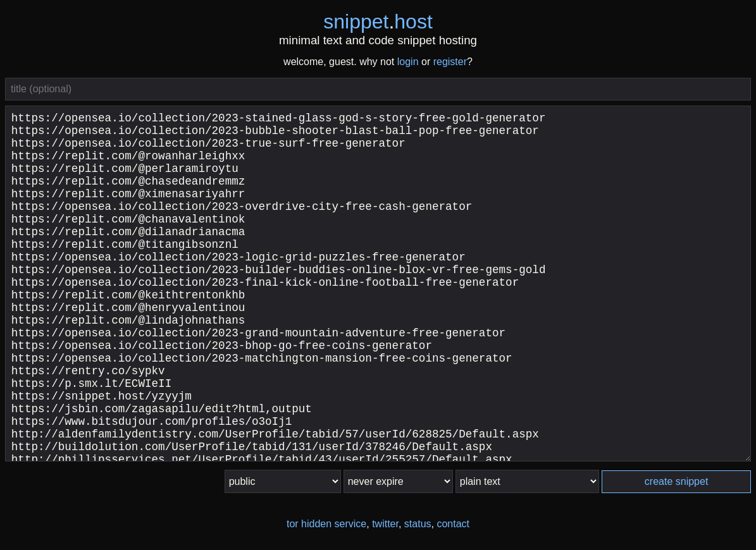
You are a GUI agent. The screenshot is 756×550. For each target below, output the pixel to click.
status (418, 524)
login (408, 62)
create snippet (677, 481)
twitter (385, 524)
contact (453, 524)
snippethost (378, 21)
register (450, 62)
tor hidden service (326, 524)
